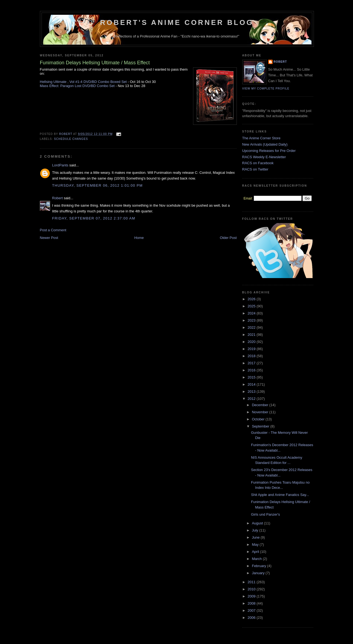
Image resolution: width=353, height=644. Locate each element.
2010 (252, 589)
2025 (252, 306)
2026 (252, 299)
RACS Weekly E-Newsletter (264, 157)
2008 (252, 603)
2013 (252, 392)
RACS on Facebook (258, 163)
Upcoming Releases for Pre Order (269, 151)
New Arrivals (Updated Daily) (265, 144)
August (258, 523)
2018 (252, 356)
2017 (252, 363)
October (259, 419)
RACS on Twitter (255, 169)
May (256, 545)
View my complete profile (266, 89)
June (256, 537)
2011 (252, 582)
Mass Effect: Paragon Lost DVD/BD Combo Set (77, 86)
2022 (252, 327)
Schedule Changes (71, 139)
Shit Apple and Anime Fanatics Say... (280, 495)
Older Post (228, 238)
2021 (252, 335)
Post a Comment (53, 230)
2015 (252, 377)
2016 (252, 370)
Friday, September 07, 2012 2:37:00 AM (94, 218)
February (259, 566)
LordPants (60, 165)
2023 (252, 320)
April (256, 552)
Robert (58, 198)
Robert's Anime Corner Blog (177, 22)
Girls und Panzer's (266, 514)
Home (139, 238)
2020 (252, 342)
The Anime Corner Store (261, 138)
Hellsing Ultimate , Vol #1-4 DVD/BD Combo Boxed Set (83, 82)
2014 (252, 384)
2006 (252, 618)
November (261, 412)
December (261, 405)
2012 (252, 399)
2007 (252, 610)
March (257, 559)
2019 (252, 349)
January (259, 573)
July (256, 530)
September (261, 426)
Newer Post (49, 238)
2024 (252, 313)
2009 (252, 596)
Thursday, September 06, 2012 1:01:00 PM (97, 185)
